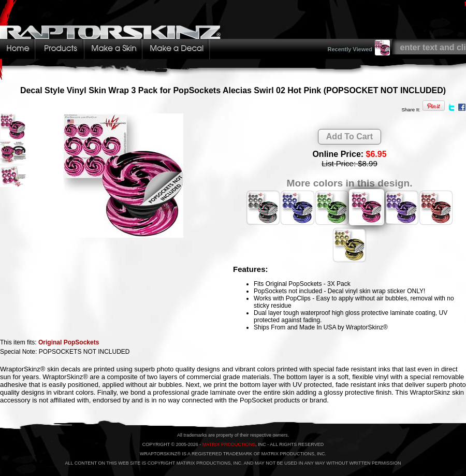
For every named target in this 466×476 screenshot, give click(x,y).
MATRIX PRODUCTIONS (229, 444)
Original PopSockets (69, 342)
